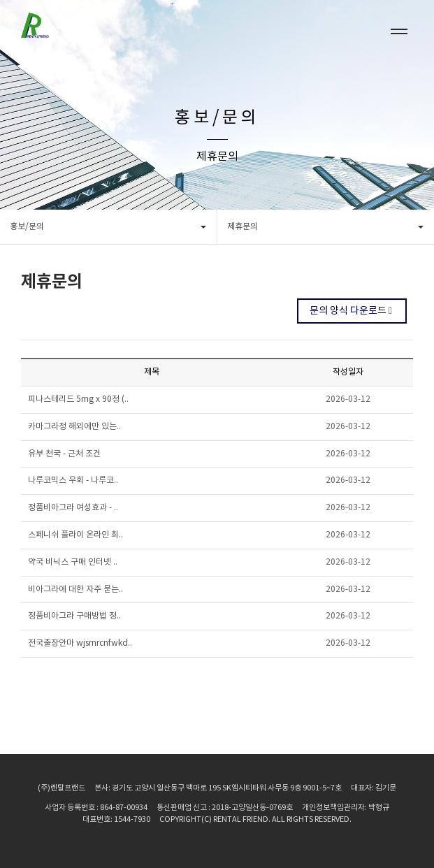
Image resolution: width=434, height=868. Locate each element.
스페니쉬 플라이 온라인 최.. (75, 535)
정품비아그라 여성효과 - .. (73, 508)
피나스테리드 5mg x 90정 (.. (78, 399)
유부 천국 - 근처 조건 (64, 454)
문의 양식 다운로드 (352, 311)
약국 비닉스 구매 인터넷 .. (73, 562)
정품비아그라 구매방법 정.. (74, 616)
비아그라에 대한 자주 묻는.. (75, 589)
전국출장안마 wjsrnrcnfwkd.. (80, 643)
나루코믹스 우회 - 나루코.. (73, 480)
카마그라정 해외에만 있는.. (74, 427)
